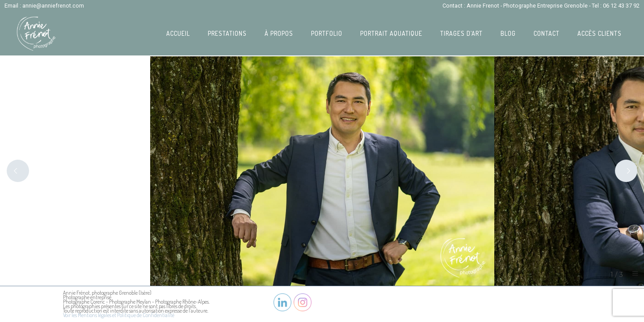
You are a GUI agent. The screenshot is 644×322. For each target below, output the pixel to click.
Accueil (178, 33)
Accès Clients (600, 33)
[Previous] (18, 171)
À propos (279, 33)
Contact (547, 33)
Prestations (227, 33)
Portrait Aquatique (391, 33)
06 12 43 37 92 (621, 6)
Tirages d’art (461, 33)
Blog (508, 33)
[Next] (626, 171)
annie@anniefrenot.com (53, 6)
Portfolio (327, 33)
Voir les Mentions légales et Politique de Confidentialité (119, 315)
